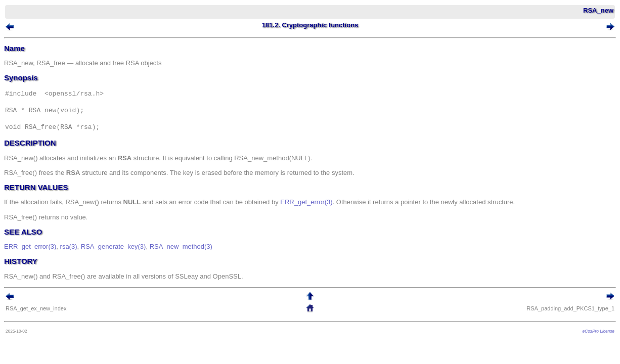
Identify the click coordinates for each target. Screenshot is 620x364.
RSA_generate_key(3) (129, 258)
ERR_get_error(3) (321, 214)
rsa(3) (84, 258)
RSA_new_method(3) (196, 258)
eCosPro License (583, 343)
